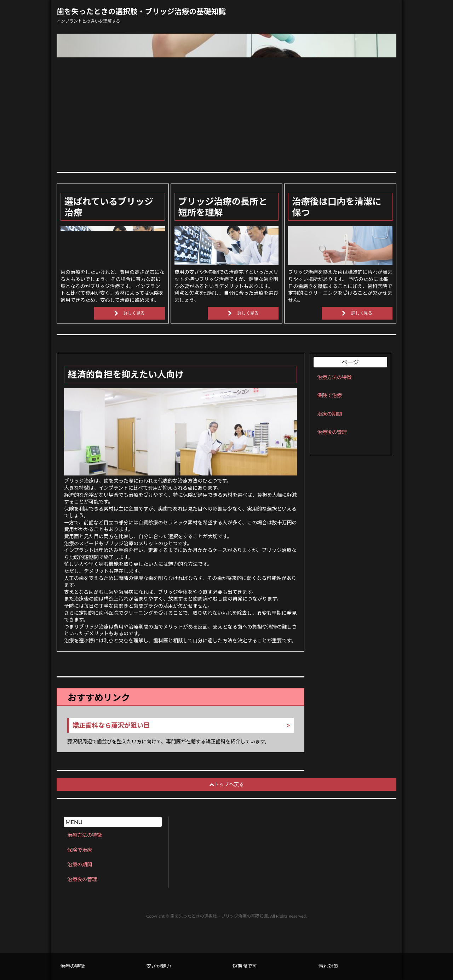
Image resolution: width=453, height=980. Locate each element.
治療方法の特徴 (334, 377)
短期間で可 (245, 966)
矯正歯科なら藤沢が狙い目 (111, 725)
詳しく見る (134, 313)
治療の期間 (329, 414)
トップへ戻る (226, 784)
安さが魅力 (159, 966)
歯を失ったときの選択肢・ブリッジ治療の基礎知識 (141, 11)
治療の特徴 (73, 966)
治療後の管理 (332, 432)
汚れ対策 (328, 966)
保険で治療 (329, 395)
